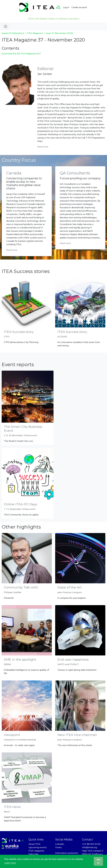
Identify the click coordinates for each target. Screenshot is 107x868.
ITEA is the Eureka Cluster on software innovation (53, 19)
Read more (43, 147)
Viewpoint (12, 735)
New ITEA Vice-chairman (77, 735)
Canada (14, 173)
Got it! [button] (98, 861)
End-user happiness (73, 659)
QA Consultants (75, 173)
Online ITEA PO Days (20, 504)
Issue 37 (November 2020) (59, 33)
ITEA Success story (19, 332)
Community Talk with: (21, 587)
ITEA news (12, 807)
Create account (79, 7)
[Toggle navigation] (6, 26)
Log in (66, 7)
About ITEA (34, 844)
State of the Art (70, 587)
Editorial (45, 69)
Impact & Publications (13, 33)
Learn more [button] (10, 863)
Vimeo (58, 847)
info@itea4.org (89, 847)
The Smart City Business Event (23, 429)
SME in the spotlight (20, 659)
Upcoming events (38, 847)
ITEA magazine (36, 851)
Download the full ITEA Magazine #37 (21, 54)
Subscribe (33, 854)
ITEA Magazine (35, 33)
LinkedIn (60, 844)
